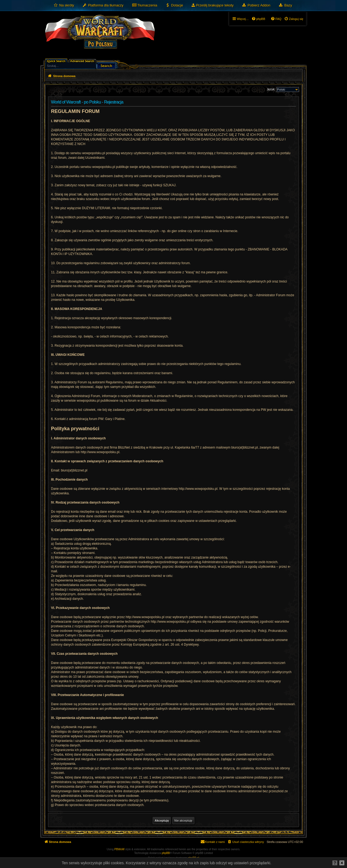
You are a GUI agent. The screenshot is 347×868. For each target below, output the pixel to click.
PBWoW (120, 849)
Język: (271, 89)
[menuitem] (64, 5)
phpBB (166, 853)
